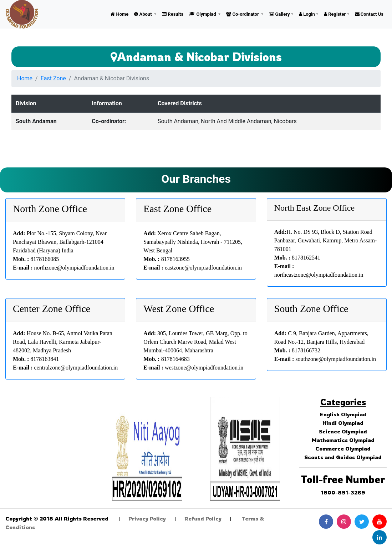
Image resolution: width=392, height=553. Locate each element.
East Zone (53, 78)
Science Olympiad (343, 431)
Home (119, 14)
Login (307, 14)
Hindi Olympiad (343, 423)
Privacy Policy (147, 519)
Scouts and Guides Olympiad (343, 457)
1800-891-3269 (343, 492)
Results (173, 14)
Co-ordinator (243, 14)
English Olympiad (343, 414)
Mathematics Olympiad (343, 440)
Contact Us (369, 14)
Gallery (279, 14)
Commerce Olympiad (343, 449)
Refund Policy (203, 519)
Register (335, 14)
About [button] (144, 14)
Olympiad (203, 14)
